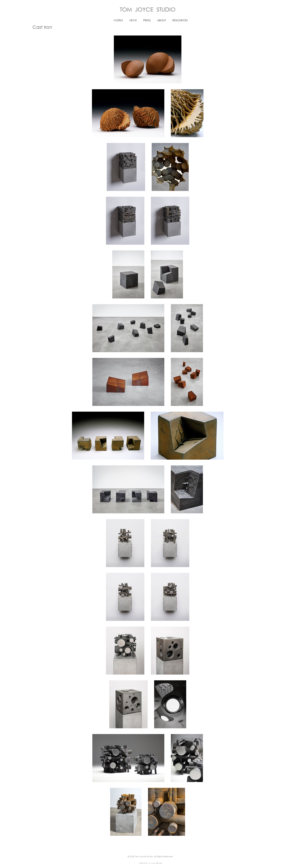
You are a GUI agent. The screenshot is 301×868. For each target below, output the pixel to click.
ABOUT (162, 20)
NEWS (133, 20)
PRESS (147, 20)
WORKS (118, 20)
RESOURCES (180, 20)
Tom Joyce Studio (148, 9)
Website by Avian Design (150, 863)
